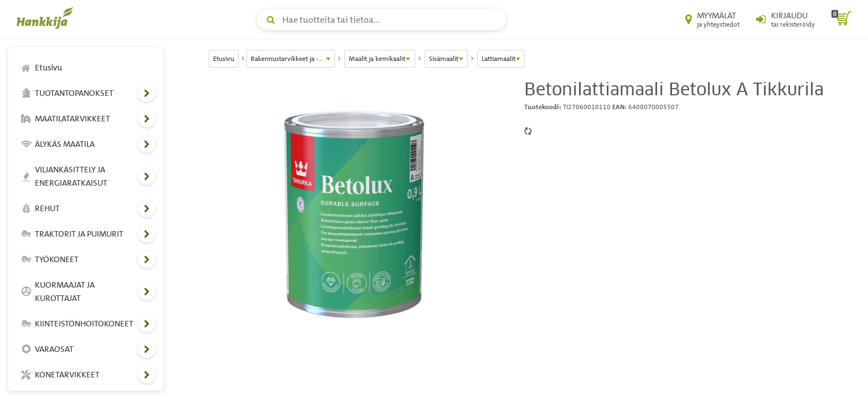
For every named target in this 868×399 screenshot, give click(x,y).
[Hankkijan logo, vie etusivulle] (47, 18)
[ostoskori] (841, 19)
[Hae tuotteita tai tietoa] (381, 19)
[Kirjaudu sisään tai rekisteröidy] (786, 19)
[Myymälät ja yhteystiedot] (712, 19)
